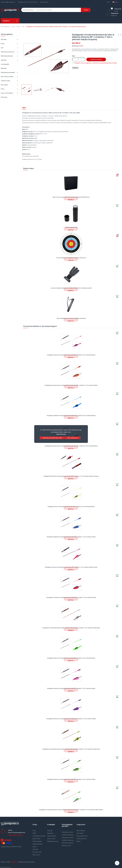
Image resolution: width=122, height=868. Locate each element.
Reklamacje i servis (53, 841)
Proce (3, 89)
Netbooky (4, 68)
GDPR (34, 833)
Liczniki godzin (5, 64)
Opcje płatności (52, 836)
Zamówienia (80, 833)
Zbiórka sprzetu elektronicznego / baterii (38, 844)
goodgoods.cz (14, 862)
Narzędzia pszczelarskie (8, 72)
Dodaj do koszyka (96, 60)
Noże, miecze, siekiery (7, 77)
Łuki (2, 48)
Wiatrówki (4, 40)
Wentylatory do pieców (8, 52)
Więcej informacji (61, 434)
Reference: (76, 46)
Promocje (35, 849)
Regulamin (50, 833)
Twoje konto (81, 825)
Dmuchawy (4, 97)
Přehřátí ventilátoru (68, 843)
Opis (24, 108)
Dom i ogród (4, 85)
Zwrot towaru (51, 839)
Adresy (79, 841)
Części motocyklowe (7, 93)
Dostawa (50, 831)
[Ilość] (79, 59)
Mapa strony (36, 855)
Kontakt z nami (44, 2)
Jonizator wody (5, 81)
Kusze (3, 44)
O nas (34, 831)
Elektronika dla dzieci (7, 56)
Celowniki (4, 60)
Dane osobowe (81, 831)
